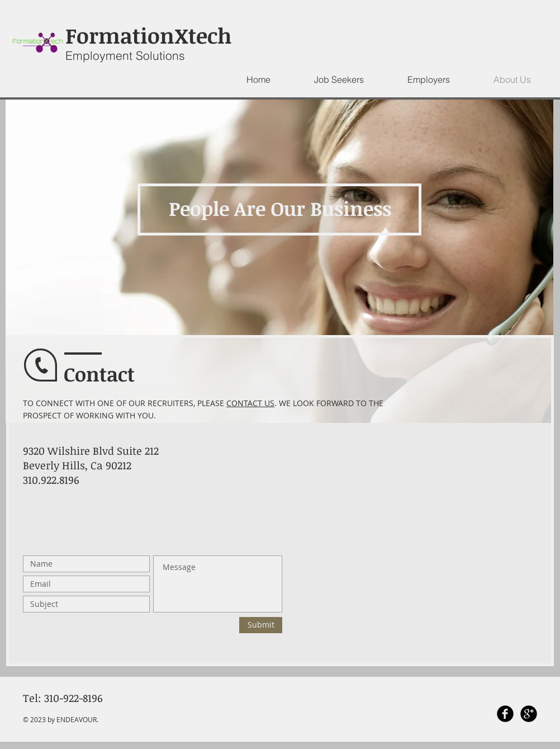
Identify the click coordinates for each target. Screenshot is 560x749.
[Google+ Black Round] (529, 714)
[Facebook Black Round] (505, 714)
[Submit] (261, 625)
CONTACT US (250, 403)
